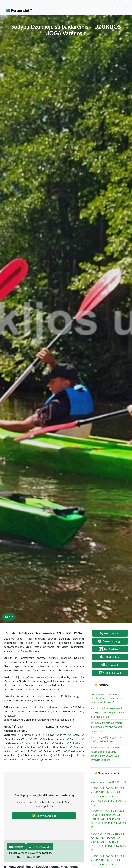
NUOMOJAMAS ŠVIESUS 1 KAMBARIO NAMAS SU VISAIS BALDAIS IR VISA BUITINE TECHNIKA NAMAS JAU (108, 796)
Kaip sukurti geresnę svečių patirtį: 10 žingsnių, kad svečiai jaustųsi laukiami (109, 712)
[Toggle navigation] (121, 10)
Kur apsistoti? (19, 10)
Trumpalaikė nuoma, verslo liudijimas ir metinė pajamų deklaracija (107, 727)
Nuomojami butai (108, 773)
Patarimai (104, 685)
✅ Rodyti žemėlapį (44, 816)
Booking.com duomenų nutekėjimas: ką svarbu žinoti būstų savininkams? (108, 698)
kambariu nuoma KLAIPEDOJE (109, 782)
